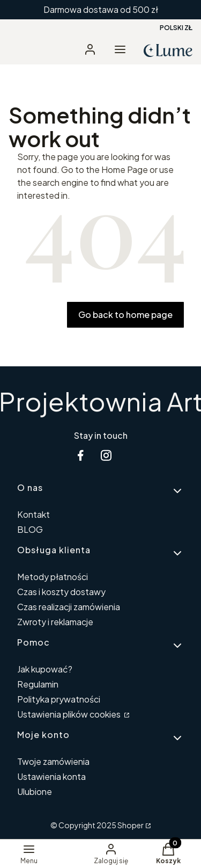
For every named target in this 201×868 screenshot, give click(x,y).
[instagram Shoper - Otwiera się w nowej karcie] (106, 455)
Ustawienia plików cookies (70, 714)
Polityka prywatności (59, 699)
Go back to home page (125, 314)
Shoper (131, 825)
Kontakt (33, 514)
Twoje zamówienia (53, 761)
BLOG (30, 529)
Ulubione (35, 791)
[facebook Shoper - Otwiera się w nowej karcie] (80, 455)
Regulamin (38, 684)
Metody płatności (53, 577)
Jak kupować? (45, 669)
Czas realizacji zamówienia (69, 607)
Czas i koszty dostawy (61, 592)
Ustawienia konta (51, 776)
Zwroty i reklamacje (55, 622)
